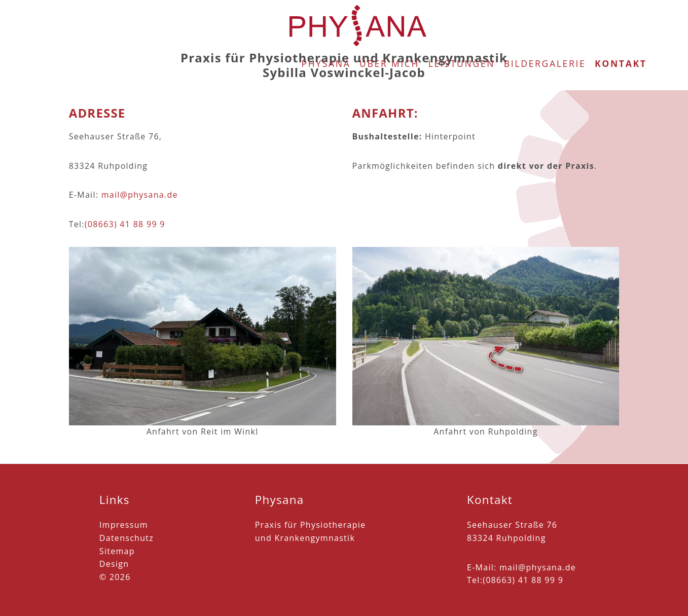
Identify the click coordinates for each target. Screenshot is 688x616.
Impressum (124, 525)
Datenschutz (126, 538)
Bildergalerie (545, 22)
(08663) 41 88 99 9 (125, 224)
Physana (326, 22)
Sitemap (117, 551)
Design (114, 564)
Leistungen (462, 22)
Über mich (389, 22)
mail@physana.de (140, 195)
